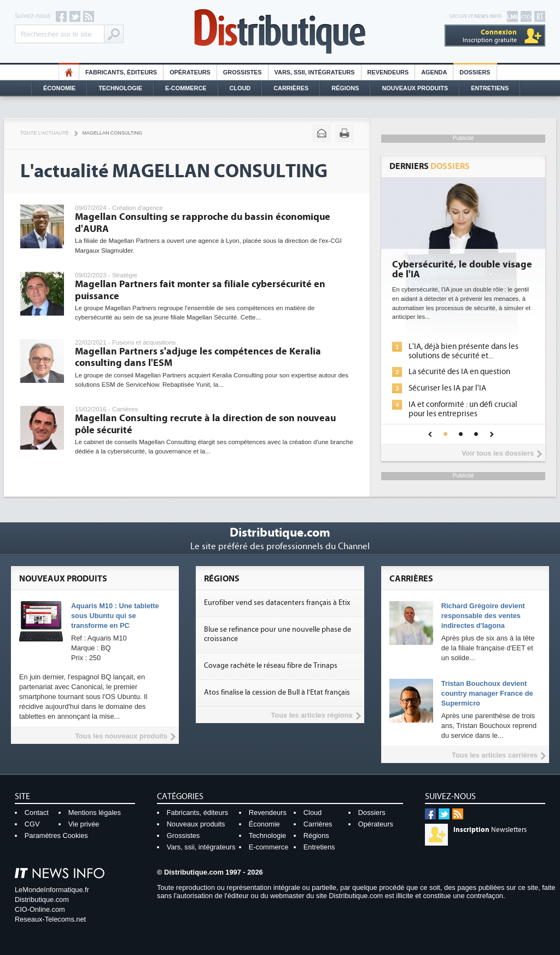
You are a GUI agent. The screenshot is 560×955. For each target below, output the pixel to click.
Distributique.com (42, 899)
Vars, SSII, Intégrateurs (315, 72)
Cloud (240, 88)
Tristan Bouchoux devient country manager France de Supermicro (487, 693)
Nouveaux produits (196, 824)
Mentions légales (95, 813)
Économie (59, 88)
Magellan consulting (112, 133)
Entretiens (490, 88)
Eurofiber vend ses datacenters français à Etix (277, 603)
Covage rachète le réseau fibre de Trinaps (271, 666)
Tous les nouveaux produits (121, 736)
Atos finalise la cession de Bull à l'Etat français (277, 692)
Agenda (434, 72)
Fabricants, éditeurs (121, 72)
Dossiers (475, 72)
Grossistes (243, 72)
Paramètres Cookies (56, 835)
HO (69, 72)
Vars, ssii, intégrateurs (201, 847)
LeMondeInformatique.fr (52, 890)
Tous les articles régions (311, 715)
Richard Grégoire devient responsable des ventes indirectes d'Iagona (483, 616)
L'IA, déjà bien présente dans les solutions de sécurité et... (463, 351)
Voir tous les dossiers (498, 453)
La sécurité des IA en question (459, 372)
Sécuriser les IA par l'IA (447, 388)
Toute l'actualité (45, 133)
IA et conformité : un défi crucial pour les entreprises (463, 409)
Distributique (280, 31)
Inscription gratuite (490, 36)
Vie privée (84, 824)
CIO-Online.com (40, 909)
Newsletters (490, 830)
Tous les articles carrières (495, 755)
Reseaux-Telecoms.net (50, 919)
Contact (37, 813)
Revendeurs (388, 72)
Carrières (291, 88)
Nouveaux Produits (415, 88)
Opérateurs (190, 72)
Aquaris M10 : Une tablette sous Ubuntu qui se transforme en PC (115, 616)
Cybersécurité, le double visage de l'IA (462, 270)
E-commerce (186, 88)
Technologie (120, 88)
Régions (345, 88)
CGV (32, 824)
